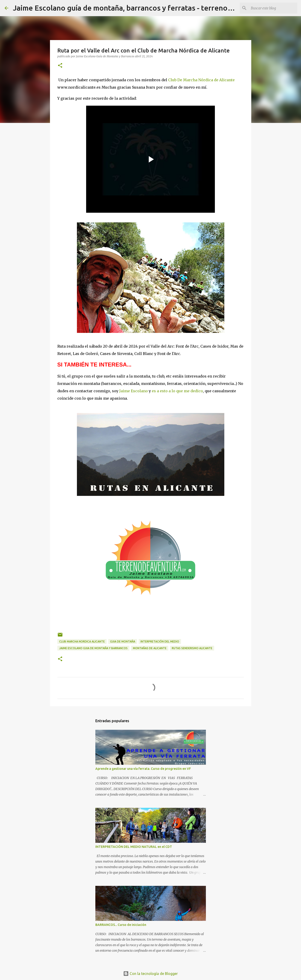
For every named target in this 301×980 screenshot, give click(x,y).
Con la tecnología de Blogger (150, 974)
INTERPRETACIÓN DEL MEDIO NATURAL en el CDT (134, 847)
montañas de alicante (150, 648)
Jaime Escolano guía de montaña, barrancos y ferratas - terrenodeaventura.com (148, 8)
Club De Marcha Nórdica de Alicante (201, 80)
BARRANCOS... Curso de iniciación (121, 925)
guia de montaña (123, 641)
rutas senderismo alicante (192, 648)
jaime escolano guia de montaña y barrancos (93, 648)
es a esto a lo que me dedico (177, 391)
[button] (60, 66)
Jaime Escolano (134, 391)
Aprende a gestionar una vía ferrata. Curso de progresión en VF (143, 769)
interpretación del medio (160, 641)
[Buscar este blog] (273, 8)
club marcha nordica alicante (82, 641)
